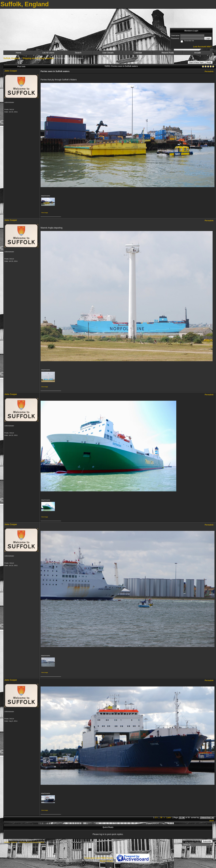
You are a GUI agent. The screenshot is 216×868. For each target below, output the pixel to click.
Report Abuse (106, 861)
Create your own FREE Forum (99, 858)
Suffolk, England (11, 58)
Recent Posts (168, 53)
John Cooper (11, 71)
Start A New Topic (196, 62)
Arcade (197, 53)
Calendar (138, 53)
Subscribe (207, 841)
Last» (169, 817)
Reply (209, 62)
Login (208, 38)
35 (161, 817)
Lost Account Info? (202, 47)
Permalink (209, 71)
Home (19, 53)
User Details (108, 53)
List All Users (48, 53)
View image (45, 213)
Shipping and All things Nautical (38, 58)
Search (78, 53)
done (212, 821)
